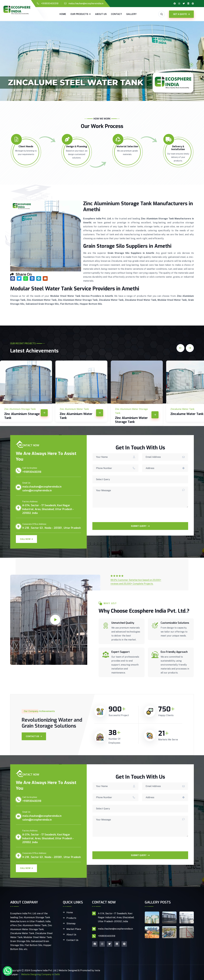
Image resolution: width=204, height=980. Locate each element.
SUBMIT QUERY (140, 526)
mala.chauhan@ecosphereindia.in (86, 3)
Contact (116, 14)
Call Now (26, 539)
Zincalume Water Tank (187, 414)
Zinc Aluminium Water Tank (76, 416)
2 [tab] (191, 70)
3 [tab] (191, 74)
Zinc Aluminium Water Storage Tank (131, 420)
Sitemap (71, 924)
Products (71, 918)
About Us (101, 14)
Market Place (74, 929)
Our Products (79, 14)
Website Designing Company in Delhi (40, 974)
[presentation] (114, 517)
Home (63, 14)
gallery (131, 14)
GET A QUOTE (181, 14)
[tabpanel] (102, 61)
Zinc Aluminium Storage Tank (22, 416)
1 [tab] (191, 65)
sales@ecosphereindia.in (37, 490)
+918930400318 (50, 3)
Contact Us (34, 736)
